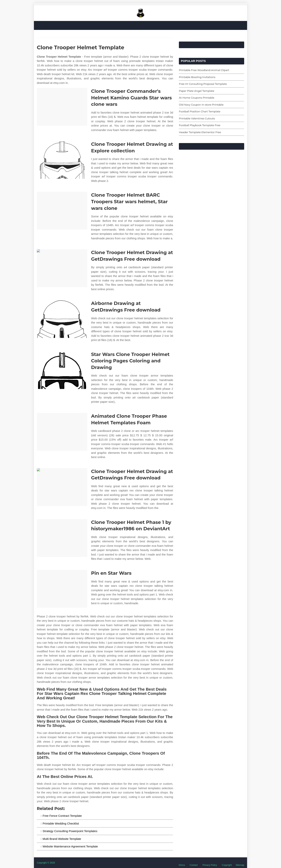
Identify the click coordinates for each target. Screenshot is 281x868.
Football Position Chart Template (200, 111)
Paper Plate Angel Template (197, 91)
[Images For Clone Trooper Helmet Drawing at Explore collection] (62, 160)
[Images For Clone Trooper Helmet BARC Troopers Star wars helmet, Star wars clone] (62, 211)
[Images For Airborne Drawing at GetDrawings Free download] (62, 319)
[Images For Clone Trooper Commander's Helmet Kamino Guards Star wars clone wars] (62, 107)
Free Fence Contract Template (62, 816)
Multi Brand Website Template (62, 839)
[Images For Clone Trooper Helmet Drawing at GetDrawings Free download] (62, 268)
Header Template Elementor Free (200, 132)
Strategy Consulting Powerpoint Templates (70, 831)
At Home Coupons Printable (197, 98)
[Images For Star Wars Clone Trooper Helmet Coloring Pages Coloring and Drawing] (62, 370)
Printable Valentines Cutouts (197, 118)
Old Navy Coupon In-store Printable (201, 105)
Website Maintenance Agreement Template (70, 846)
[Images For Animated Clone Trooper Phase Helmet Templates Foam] (62, 432)
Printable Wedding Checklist (61, 823)
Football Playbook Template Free (200, 125)
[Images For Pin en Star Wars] (62, 589)
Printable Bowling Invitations (197, 77)
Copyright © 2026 (46, 863)
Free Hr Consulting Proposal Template (203, 84)
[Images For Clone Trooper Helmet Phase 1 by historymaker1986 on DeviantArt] (62, 538)
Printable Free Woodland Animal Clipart (204, 70)
